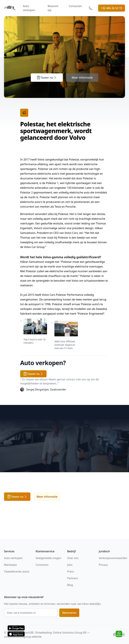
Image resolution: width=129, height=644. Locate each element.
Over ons (73, 558)
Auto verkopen (29, 8)
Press (71, 571)
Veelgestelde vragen (48, 558)
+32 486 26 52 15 (112, 8)
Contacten (75, 6)
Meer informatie (82, 78)
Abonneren (69, 613)
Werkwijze (10, 565)
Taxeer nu (47, 78)
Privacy (103, 565)
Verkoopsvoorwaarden (113, 558)
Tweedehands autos (17, 571)
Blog (70, 585)
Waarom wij (53, 8)
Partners (73, 578)
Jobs (70, 565)
